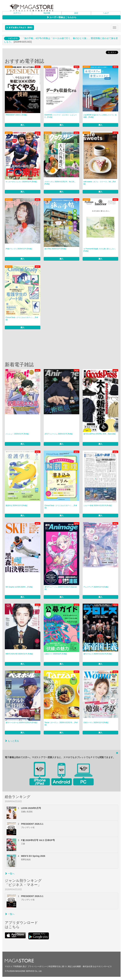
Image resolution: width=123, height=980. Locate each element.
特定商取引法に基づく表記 (60, 966)
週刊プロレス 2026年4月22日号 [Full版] (98, 654)
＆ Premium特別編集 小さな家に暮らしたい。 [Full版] (100, 250)
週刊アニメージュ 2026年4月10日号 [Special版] (61, 588)
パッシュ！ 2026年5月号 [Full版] (17, 434)
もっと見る (12, 741)
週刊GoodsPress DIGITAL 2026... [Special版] (100, 434)
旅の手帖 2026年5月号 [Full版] (55, 249)
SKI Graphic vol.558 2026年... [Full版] (19, 587)
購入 (23, 125)
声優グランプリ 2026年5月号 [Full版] (19, 249)
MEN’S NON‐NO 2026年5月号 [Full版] (19, 654)
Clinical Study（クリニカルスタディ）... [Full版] (22, 319)
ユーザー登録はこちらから (62, 17)
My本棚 (47, 13)
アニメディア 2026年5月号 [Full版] (96, 587)
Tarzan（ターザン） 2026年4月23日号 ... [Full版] (61, 724)
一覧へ (10, 874)
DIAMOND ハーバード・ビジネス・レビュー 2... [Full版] (61, 116)
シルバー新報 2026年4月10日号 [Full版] (98, 505)
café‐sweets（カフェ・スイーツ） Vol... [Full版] (100, 183)
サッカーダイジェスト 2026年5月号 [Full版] (21, 182)
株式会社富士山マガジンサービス (97, 966)
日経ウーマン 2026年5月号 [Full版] (96, 723)
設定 (76, 13)
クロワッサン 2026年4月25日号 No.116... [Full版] (60, 183)
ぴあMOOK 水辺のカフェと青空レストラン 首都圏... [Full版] (100, 116)
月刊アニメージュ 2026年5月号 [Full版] (59, 434)
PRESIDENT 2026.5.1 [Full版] (16, 115)
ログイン (17, 13)
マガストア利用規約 (14, 966)
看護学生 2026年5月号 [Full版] (16, 505)
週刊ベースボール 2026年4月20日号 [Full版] (21, 723)
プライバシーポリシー (37, 966)
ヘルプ (106, 13)
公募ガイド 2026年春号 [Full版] (56, 654)
